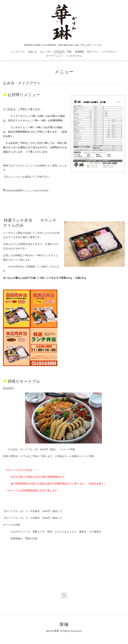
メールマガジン (110, 52)
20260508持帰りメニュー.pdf (22, 191)
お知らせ (32, 52)
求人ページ (93, 52)
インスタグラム (74, 56)
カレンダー (46, 52)
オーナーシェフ (55, 56)
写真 (69, 52)
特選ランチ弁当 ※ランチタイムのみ (30, 223)
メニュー (59, 52)
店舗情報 (79, 52)
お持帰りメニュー (24, 95)
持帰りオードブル (24, 381)
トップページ (18, 52)
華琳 (64, 625)
